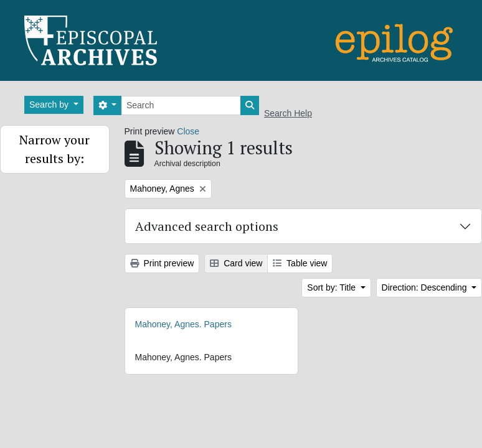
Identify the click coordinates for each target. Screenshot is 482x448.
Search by (50, 105)
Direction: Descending (426, 287)
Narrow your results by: (54, 149)
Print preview (162, 263)
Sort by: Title (333, 287)
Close (188, 131)
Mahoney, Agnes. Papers (183, 324)
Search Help (288, 113)
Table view (300, 263)
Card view (236, 263)
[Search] (181, 105)
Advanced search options (207, 226)
